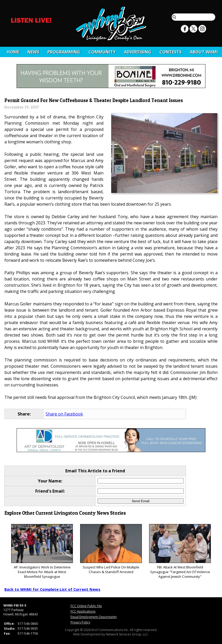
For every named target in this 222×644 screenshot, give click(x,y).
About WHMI (204, 52)
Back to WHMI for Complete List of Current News (52, 589)
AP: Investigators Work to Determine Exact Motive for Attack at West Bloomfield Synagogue (42, 551)
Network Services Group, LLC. (127, 634)
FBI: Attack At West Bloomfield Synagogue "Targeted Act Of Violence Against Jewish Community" (180, 551)
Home (13, 52)
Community (102, 52)
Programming (64, 52)
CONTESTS (171, 52)
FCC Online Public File (86, 606)
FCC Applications (83, 611)
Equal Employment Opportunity (94, 617)
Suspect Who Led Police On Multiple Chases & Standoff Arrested (111, 549)
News (33, 52)
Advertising (138, 52)
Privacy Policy (80, 622)
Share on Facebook (64, 414)
